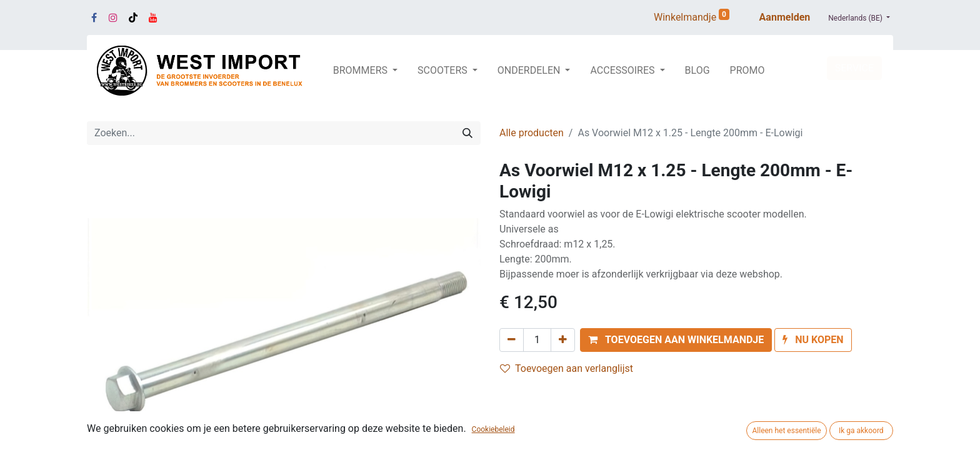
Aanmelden (785, 17)
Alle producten (532, 133)
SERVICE (854, 68)
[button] (676, 340)
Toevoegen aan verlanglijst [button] (567, 368)
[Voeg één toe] (563, 340)
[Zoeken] (467, 133)
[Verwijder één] (512, 340)
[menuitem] (697, 71)
